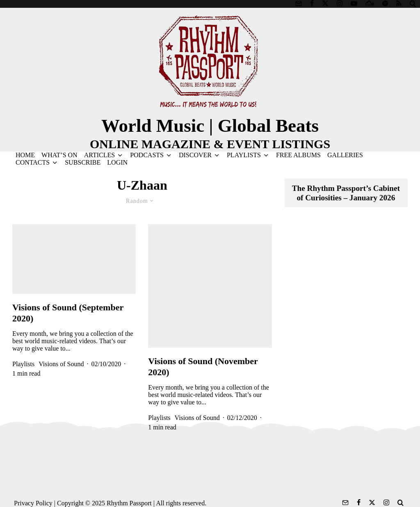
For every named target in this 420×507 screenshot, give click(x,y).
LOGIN (117, 162)
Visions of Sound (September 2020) (68, 313)
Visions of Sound (61, 364)
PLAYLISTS (244, 155)
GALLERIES (345, 155)
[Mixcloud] (370, 3)
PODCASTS (147, 155)
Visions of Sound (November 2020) (203, 366)
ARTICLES (99, 155)
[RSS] (399, 3)
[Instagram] (340, 3)
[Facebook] (312, 3)
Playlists (23, 364)
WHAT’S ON (59, 155)
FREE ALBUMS (298, 155)
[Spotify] (385, 3)
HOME (25, 155)
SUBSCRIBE (83, 162)
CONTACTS (33, 162)
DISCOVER (195, 155)
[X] (325, 3)
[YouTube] (354, 3)
